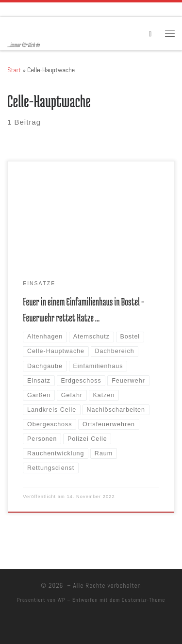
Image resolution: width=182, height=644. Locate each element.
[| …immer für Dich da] (68, 29)
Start (14, 70)
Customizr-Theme (144, 600)
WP (61, 600)
